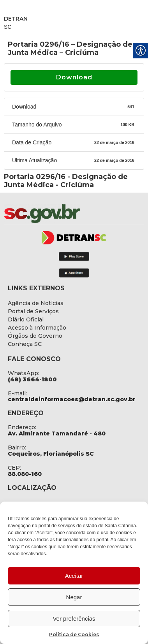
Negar (74, 597)
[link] (62, 214)
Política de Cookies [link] (74, 634)
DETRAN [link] (16, 19)
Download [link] (74, 77)
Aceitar (74, 576)
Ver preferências (74, 619)
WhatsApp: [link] (24, 373)
